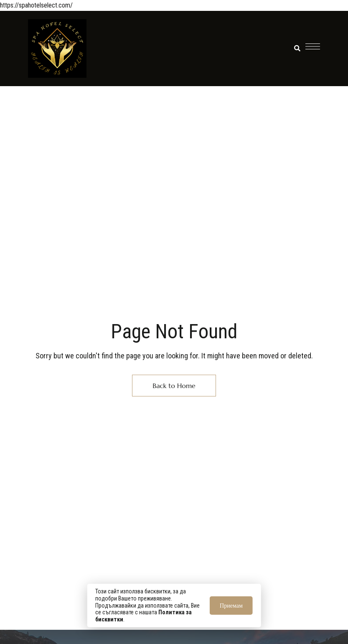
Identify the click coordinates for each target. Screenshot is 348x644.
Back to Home (174, 386)
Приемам (231, 606)
